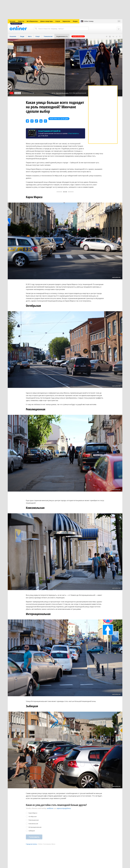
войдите (50, 808)
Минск (53, 844)
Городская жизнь (31, 844)
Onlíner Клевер (89, 21)
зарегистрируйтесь (64, 808)
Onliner (40, 844)
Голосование (47, 844)
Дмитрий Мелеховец (62, 93)
